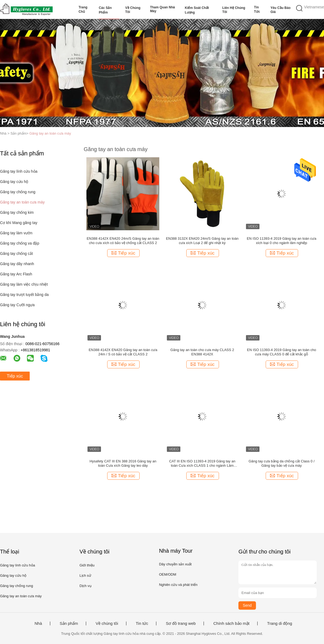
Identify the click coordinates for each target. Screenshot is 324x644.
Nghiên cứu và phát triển (178, 585)
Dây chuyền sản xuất (175, 564)
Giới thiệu (87, 565)
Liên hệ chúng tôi (234, 10)
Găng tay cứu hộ (14, 182)
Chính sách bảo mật (231, 623)
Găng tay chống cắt (16, 253)
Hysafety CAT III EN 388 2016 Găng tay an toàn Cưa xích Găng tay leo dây (123, 463)
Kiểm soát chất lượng (197, 10)
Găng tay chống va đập (20, 243)
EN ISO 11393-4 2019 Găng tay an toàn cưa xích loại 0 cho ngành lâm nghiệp (282, 241)
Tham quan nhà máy (163, 9)
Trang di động (280, 623)
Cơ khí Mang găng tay (19, 223)
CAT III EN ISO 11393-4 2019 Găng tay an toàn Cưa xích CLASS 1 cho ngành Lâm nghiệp (202, 463)
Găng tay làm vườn (16, 233)
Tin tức (257, 9)
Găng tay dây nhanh (17, 264)
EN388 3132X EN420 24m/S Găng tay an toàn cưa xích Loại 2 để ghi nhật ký (202, 241)
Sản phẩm (69, 623)
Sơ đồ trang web (181, 623)
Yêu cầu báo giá (281, 10)
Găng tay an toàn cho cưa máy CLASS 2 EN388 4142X (202, 352)
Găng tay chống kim (17, 212)
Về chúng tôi (133, 10)
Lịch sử (85, 575)
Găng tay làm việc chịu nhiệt (24, 284)
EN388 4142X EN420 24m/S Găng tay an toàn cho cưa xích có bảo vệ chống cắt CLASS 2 (123, 241)
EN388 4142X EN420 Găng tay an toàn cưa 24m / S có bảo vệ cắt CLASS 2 (123, 352)
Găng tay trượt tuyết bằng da (24, 295)
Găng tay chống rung (18, 192)
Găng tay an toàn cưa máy (50, 133)
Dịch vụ (85, 586)
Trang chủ (83, 9)
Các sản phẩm (105, 10)
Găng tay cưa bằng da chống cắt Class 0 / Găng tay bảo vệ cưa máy (282, 463)
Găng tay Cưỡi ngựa (17, 305)
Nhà (38, 623)
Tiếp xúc (15, 376)
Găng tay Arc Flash (16, 274)
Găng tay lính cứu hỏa (19, 171)
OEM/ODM (168, 574)
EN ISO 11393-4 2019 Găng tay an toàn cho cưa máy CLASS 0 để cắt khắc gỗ (282, 352)
